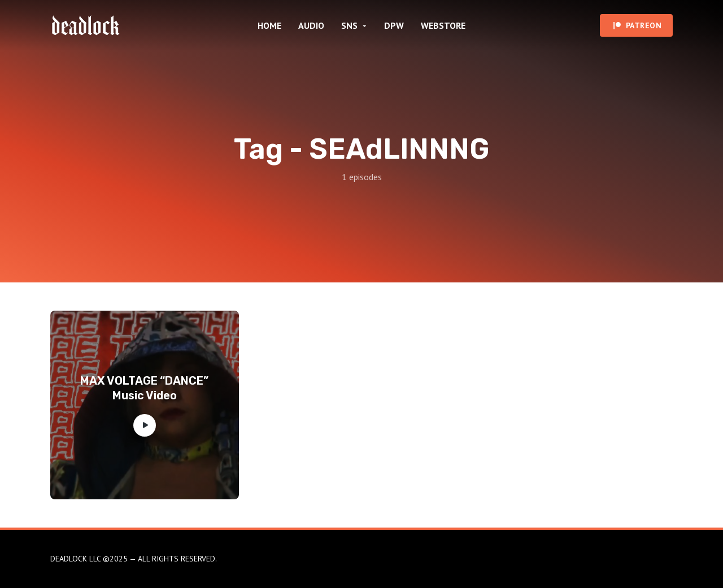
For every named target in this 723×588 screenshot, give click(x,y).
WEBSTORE (443, 25)
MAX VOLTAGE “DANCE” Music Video (144, 388)
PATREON (644, 25)
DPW (394, 25)
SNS (349, 25)
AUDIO (311, 25)
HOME (269, 25)
